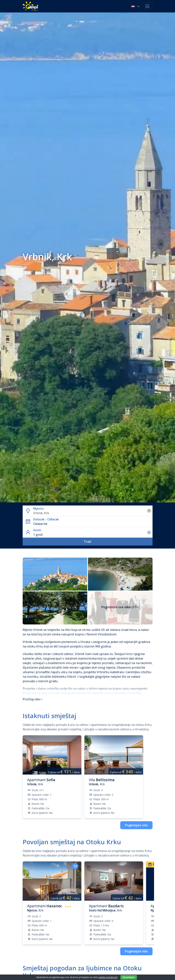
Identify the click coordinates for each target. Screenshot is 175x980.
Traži (87, 542)
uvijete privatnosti (108, 977)
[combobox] (92, 513)
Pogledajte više (136, 825)
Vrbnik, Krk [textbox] (41, 513)
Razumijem (129, 977)
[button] (136, 6)
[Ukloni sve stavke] (149, 511)
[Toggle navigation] (147, 6)
